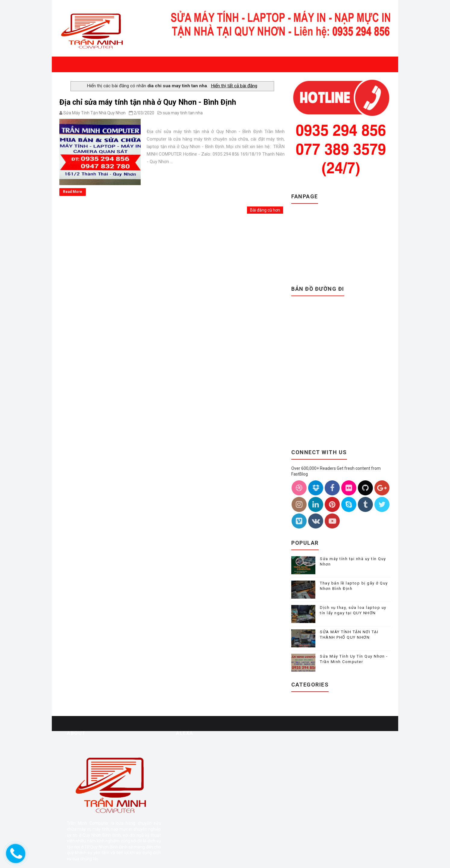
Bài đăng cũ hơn (265, 210)
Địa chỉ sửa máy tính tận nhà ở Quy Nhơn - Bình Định (148, 102)
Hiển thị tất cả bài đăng (234, 86)
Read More (73, 192)
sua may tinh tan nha (183, 113)
